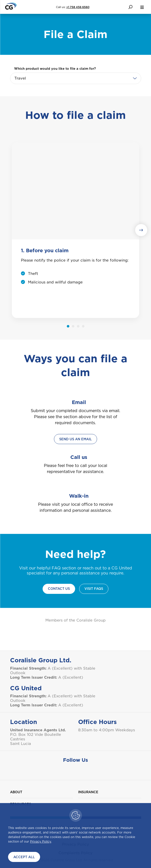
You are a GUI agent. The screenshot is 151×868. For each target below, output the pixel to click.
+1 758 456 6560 (78, 7)
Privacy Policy (41, 841)
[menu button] (142, 7)
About (16, 792)
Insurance (88, 792)
